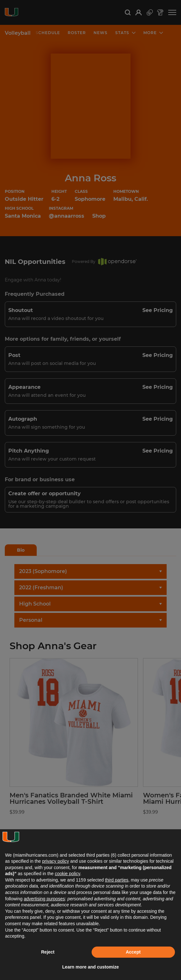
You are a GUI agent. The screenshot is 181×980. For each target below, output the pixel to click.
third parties (117, 880)
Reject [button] (48, 952)
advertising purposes (44, 899)
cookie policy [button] (68, 874)
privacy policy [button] (56, 861)
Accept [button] (133, 952)
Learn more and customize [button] (90, 967)
